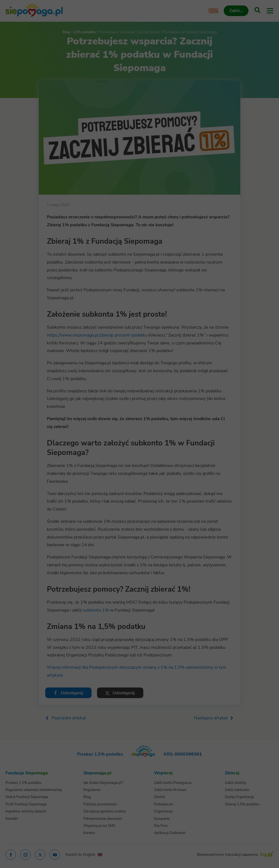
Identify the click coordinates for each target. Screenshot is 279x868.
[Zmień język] (15, 760)
